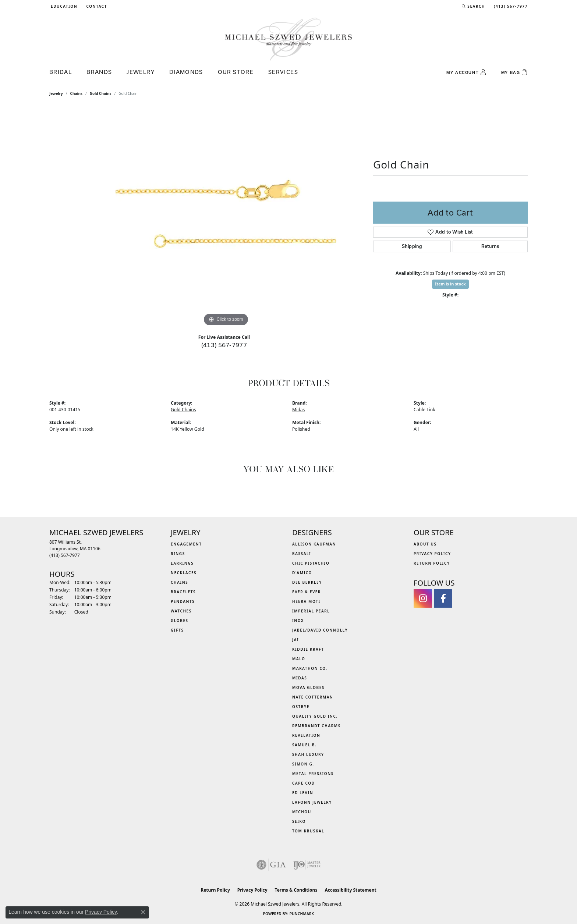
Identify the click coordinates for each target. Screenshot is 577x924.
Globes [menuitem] (180, 621)
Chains (76, 93)
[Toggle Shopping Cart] (514, 72)
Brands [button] (99, 72)
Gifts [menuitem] (177, 630)
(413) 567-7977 (224, 345)
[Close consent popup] (143, 912)
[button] (63, 6)
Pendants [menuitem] (183, 601)
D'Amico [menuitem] (302, 573)
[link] (96, 6)
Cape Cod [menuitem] (304, 783)
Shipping (412, 246)
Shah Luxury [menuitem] (308, 754)
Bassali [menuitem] (302, 554)
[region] (226, 218)
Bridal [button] (61, 72)
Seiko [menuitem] (299, 821)
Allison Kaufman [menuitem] (314, 544)
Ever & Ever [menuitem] (307, 592)
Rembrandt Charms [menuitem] (316, 726)
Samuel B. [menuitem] (304, 745)
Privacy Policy (432, 554)
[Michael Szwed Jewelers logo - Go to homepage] (288, 39)
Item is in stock (450, 284)
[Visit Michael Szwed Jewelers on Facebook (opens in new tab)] (443, 598)
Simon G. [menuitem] (303, 764)
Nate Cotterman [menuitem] (313, 697)
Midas (298, 410)
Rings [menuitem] (178, 554)
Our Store (236, 72)
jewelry (56, 93)
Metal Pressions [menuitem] (313, 774)
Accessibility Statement (350, 890)
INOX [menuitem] (298, 621)
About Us (425, 544)
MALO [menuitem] (299, 659)
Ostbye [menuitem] (301, 707)
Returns (490, 246)
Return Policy (432, 563)
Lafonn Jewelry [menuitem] (312, 802)
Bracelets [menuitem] (183, 592)
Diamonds (186, 72)
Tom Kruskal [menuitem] (308, 831)
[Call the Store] (65, 555)
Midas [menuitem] (300, 678)
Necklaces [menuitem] (184, 573)
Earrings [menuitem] (182, 563)
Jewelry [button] (141, 72)
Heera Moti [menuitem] (306, 601)
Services (283, 72)
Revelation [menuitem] (306, 735)
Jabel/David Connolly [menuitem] (320, 630)
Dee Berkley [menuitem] (307, 582)
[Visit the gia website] (271, 865)
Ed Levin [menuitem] (303, 793)
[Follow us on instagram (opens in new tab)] (423, 598)
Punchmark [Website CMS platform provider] (302, 914)
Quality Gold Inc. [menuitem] (315, 716)
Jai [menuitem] (295, 640)
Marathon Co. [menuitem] (310, 668)
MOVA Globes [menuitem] (308, 687)
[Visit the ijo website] (307, 865)
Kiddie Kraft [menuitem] (308, 649)
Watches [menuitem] (181, 611)
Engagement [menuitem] (186, 544)
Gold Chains (101, 93)
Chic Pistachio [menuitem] (311, 563)
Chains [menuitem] (179, 582)
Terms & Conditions (296, 890)
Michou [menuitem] (302, 812)
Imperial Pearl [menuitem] (311, 611)
